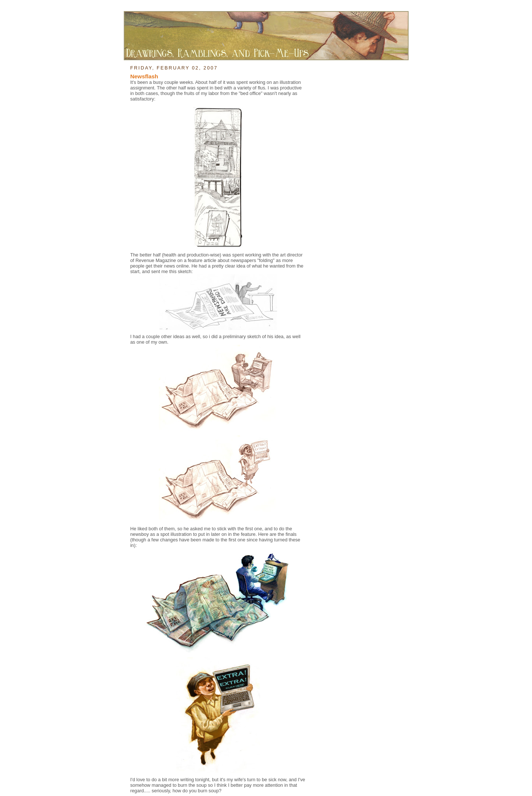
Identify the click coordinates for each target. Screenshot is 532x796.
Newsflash (144, 76)
